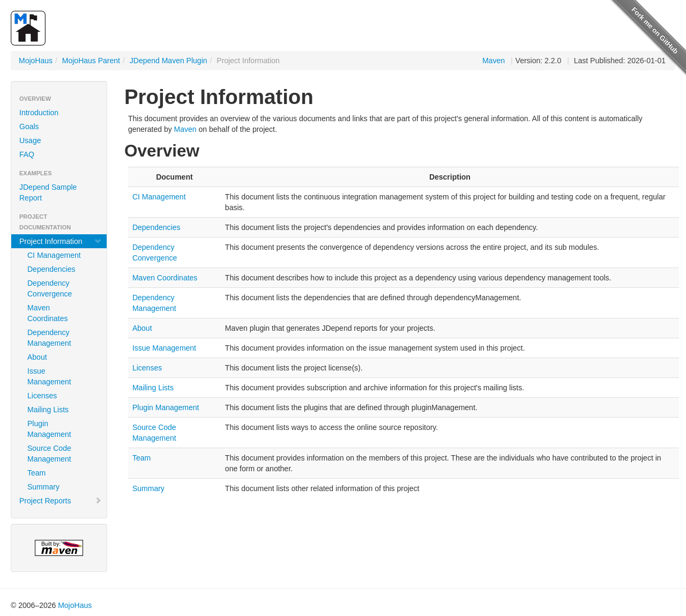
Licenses (42, 396)
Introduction (39, 113)
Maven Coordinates (48, 313)
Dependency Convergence (50, 288)
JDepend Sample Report (48, 192)
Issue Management (49, 376)
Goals (29, 127)
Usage (30, 140)
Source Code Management (49, 454)
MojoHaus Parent (91, 61)
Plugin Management (49, 429)
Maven (494, 61)
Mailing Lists (48, 410)
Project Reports (61, 501)
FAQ (27, 154)
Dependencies (51, 269)
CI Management (54, 255)
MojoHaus (36, 61)
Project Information (61, 241)
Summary (43, 487)
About (37, 357)
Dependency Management (49, 338)
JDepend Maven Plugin (169, 61)
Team (36, 473)
